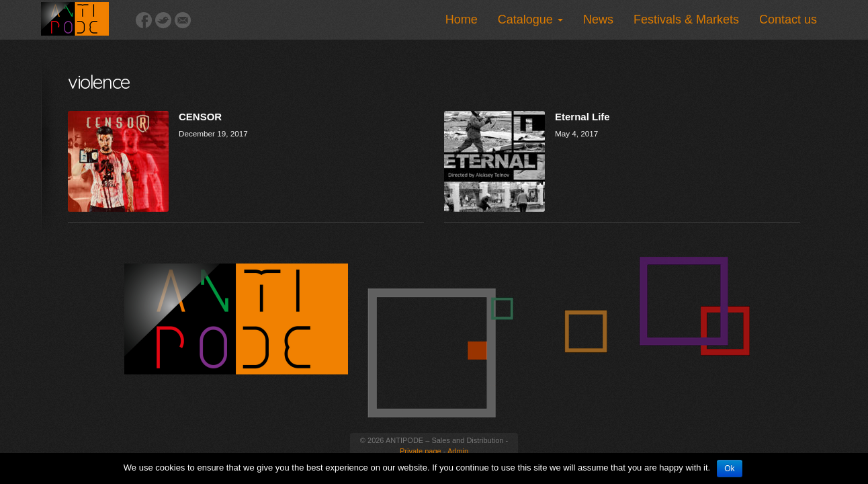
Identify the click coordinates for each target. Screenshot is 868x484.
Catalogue (530, 19)
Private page (421, 451)
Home (462, 19)
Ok (729, 469)
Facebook (144, 20)
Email (183, 20)
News (598, 19)
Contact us (788, 19)
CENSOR (200, 117)
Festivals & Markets (686, 19)
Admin (458, 451)
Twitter (163, 20)
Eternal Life (582, 117)
